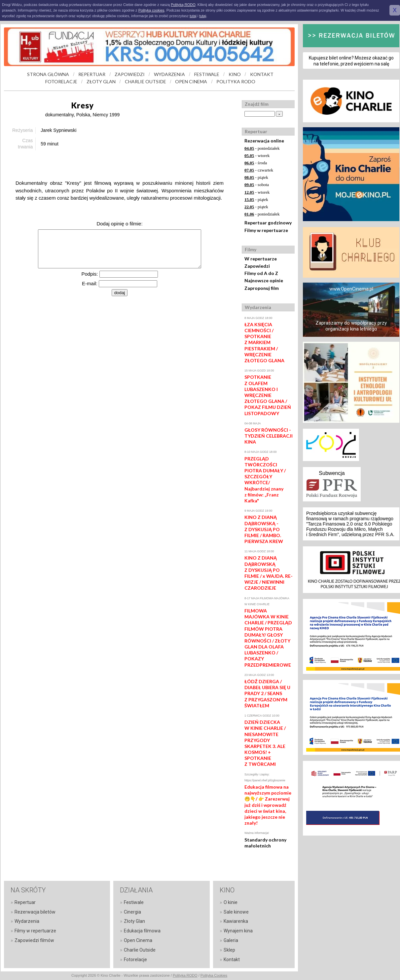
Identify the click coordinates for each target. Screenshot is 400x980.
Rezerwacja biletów (35, 912)
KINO (235, 74)
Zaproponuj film (262, 288)
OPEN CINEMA (191, 81)
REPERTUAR (92, 74)
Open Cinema (138, 940)
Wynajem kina (238, 931)
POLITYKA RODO (236, 81)
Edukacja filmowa (142, 931)
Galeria (231, 940)
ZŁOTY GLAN (101, 81)
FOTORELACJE (61, 81)
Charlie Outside (140, 950)
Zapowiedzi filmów (34, 940)
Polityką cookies (151, 10)
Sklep (229, 950)
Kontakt (232, 960)
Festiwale (134, 902)
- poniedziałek (262, 148)
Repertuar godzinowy (268, 223)
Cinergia (132, 912)
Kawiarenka (236, 921)
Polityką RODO (183, 5)
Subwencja (332, 473)
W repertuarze (261, 259)
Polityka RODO (185, 975)
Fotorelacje (135, 960)
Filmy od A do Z (261, 273)
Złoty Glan (134, 921)
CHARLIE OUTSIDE (145, 81)
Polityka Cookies (214, 975)
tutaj (193, 16)
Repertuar (25, 902)
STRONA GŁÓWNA (48, 74)
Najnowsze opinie (264, 280)
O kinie (231, 902)
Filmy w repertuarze (266, 230)
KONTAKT (262, 74)
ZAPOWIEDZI (130, 74)
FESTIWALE (207, 74)
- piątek (256, 177)
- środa (256, 163)
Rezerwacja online (264, 141)
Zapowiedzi (257, 266)
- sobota (257, 185)
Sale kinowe (236, 912)
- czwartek (259, 170)
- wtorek (257, 156)
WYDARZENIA (169, 74)
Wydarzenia (27, 921)
